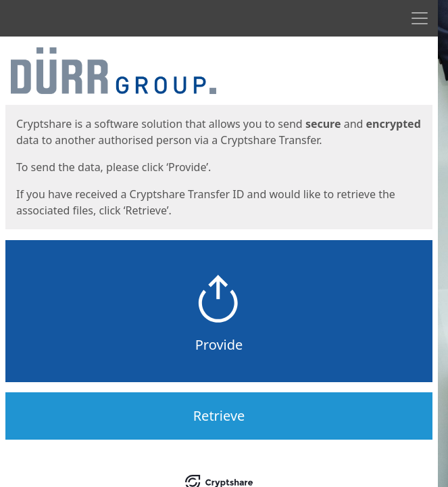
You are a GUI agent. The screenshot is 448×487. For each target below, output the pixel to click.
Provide (219, 345)
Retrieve (219, 416)
